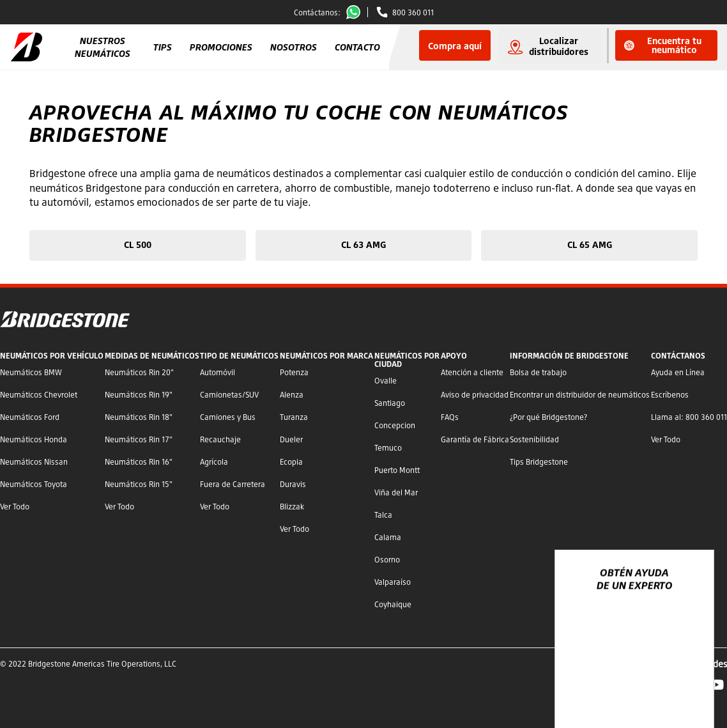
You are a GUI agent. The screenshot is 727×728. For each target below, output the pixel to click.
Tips (163, 47)
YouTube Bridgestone (717, 685)
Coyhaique (393, 604)
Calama (388, 537)
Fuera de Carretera (233, 484)
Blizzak (292, 507)
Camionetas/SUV (229, 395)
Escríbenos (670, 395)
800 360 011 (413, 12)
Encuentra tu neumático (663, 45)
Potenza (294, 372)
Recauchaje (220, 439)
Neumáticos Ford (30, 417)
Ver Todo (15, 507)
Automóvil (218, 372)
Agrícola (214, 462)
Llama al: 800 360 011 (689, 417)
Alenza (292, 395)
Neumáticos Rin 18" (139, 417)
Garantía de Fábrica (475, 439)
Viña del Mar (396, 492)
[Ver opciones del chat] (690, 681)
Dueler (291, 439)
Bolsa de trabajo (538, 372)
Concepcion (395, 425)
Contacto (357, 47)
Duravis (293, 484)
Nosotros (294, 47)
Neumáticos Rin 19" (139, 395)
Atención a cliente (472, 372)
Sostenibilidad (534, 439)
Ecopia (291, 462)
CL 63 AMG (363, 244)
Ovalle (386, 381)
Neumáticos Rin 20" (139, 372)
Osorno (387, 560)
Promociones (221, 47)
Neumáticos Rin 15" (139, 484)
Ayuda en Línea (678, 372)
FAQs (450, 417)
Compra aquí (455, 46)
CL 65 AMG (590, 244)
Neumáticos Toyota (34, 484)
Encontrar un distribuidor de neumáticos (580, 395)
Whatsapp (356, 12)
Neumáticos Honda (34, 439)
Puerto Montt (397, 470)
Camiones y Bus (228, 417)
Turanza (294, 417)
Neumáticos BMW (31, 372)
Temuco (388, 448)
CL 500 (138, 244)
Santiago (390, 403)
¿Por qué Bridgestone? (548, 417)
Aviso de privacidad (475, 395)
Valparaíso (393, 582)
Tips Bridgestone (539, 462)
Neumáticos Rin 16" (139, 462)
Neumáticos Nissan (34, 462)
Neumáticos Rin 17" (139, 439)
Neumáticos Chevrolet (39, 395)
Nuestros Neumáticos (103, 47)
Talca (383, 515)
